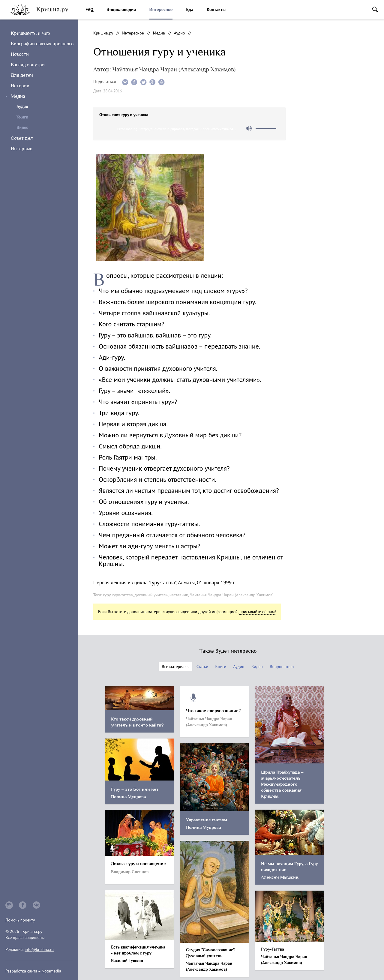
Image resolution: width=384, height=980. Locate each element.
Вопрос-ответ (282, 667)
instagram (9, 905)
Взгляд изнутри (28, 65)
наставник (179, 595)
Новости (20, 54)
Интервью (22, 149)
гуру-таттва (123, 595)
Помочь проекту (20, 920)
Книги (22, 117)
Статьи (202, 667)
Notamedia (51, 971)
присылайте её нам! (258, 612)
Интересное (161, 9)
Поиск (375, 9)
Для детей (22, 75)
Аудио (180, 33)
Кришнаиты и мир (30, 33)
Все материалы (175, 667)
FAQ (89, 9)
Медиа (18, 96)
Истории (20, 86)
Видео (22, 128)
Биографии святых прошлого (42, 44)
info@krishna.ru (39, 949)
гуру (107, 595)
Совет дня (22, 138)
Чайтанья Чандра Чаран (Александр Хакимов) (231, 595)
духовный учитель (151, 595)
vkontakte (37, 905)
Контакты (216, 9)
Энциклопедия (121, 9)
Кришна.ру (103, 33)
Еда (190, 9)
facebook (23, 905)
